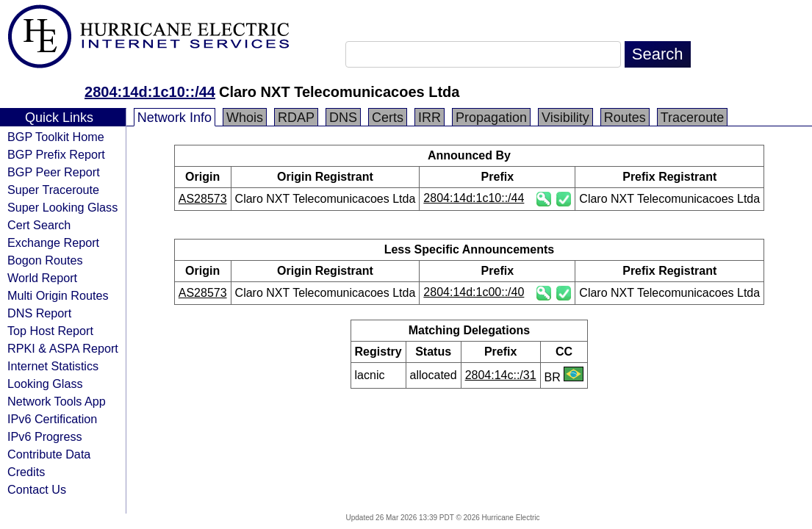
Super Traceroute (53, 190)
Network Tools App (57, 401)
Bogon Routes (45, 260)
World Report (42, 278)
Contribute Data (49, 454)
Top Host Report (50, 331)
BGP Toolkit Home (56, 137)
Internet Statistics (53, 366)
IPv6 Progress (45, 436)
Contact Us (37, 489)
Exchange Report (53, 242)
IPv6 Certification (52, 419)
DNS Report (39, 313)
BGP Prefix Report (56, 154)
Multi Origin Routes (58, 295)
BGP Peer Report (54, 172)
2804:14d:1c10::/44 (150, 92)
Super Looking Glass (62, 207)
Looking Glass (45, 384)
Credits (26, 472)
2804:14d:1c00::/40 (474, 292)
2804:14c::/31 (501, 375)
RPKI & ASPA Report (63, 348)
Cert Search (39, 225)
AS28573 (203, 199)
